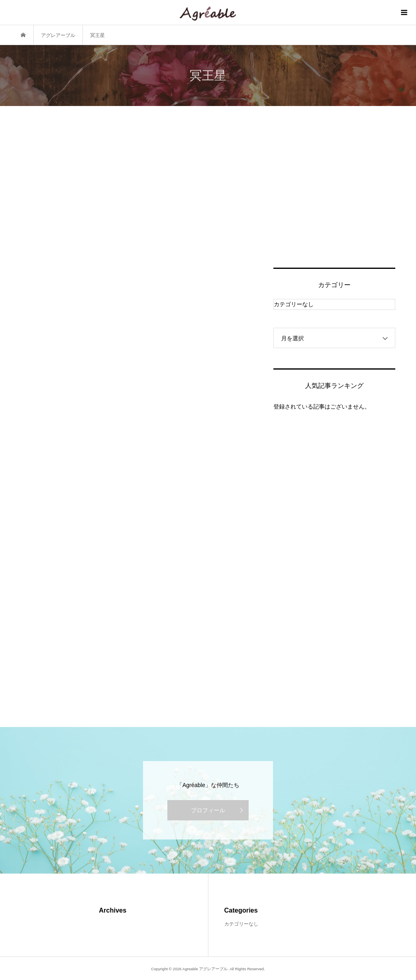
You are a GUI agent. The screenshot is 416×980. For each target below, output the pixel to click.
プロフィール (208, 810)
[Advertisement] (334, 197)
